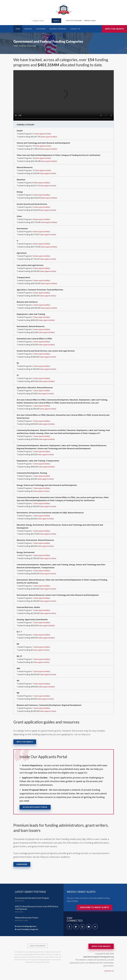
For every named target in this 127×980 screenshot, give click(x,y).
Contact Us (75, 29)
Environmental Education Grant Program (32, 898)
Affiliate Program (74, 21)
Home (18, 29)
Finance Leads (90, 21)
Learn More (22, 864)
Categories (41, 29)
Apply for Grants (114, 29)
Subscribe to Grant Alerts (94, 907)
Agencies (28, 29)
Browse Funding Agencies (26, 926)
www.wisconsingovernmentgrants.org (99, 957)
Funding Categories (28, 46)
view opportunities (43, 134)
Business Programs (58, 29)
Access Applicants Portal (35, 807)
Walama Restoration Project (27, 918)
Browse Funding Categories (27, 929)
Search (56, 21)
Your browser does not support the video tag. (64, 95)
